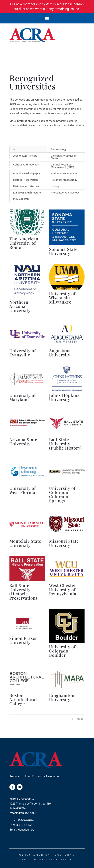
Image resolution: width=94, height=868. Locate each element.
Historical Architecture (26, 186)
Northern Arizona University (20, 306)
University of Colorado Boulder (62, 651)
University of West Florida (23, 490)
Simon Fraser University (23, 640)
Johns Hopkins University (64, 397)
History (55, 186)
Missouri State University (64, 543)
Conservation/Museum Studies (64, 157)
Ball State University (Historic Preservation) (23, 592)
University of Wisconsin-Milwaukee (62, 298)
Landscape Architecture (27, 193)
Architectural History (25, 156)
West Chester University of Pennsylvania (63, 589)
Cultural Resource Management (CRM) (62, 166)
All (15, 149)
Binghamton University (62, 697)
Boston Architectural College (23, 699)
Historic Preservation (25, 180)
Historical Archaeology (64, 180)
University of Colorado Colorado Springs (62, 494)
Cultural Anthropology (26, 165)
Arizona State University (23, 442)
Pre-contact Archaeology (65, 193)
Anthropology (59, 149)
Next (80, 719)
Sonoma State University (63, 251)
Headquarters (26, 830)
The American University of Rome (24, 243)
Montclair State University (25, 543)
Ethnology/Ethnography (27, 173)
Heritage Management (64, 173)
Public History (21, 199)
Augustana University (60, 353)
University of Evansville (23, 353)
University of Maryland (23, 397)
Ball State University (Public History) (65, 444)
